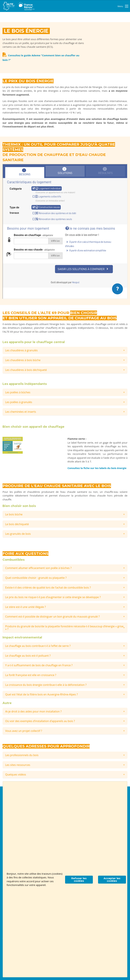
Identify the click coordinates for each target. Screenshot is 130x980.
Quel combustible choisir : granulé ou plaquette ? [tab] (36, 578)
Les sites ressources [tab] (18, 765)
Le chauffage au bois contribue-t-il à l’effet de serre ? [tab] (38, 646)
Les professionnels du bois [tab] (22, 755)
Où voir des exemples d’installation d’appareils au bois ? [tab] (40, 721)
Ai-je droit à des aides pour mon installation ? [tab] (33, 711)
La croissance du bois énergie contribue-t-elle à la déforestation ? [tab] (46, 685)
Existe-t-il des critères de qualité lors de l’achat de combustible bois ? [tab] (48, 588)
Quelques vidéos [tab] (16, 774)
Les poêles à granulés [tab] (19, 402)
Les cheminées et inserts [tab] (21, 412)
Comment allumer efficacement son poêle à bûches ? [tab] (38, 568)
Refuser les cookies (79, 880)
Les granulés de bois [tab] (18, 534)
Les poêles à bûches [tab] (18, 392)
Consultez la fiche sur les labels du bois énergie (97, 468)
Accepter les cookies (112, 880)
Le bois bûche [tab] (14, 514)
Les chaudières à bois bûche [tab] (23, 360)
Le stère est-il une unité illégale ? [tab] (25, 607)
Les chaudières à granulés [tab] (21, 350)
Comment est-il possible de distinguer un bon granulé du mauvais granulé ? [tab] (52, 617)
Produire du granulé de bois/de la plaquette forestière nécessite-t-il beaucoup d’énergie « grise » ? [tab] (64, 628)
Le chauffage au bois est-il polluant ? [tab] (28, 656)
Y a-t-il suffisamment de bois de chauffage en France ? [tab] (39, 665)
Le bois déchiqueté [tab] (17, 524)
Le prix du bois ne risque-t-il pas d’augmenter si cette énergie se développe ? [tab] (53, 597)
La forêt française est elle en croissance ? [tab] (31, 675)
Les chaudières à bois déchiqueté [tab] (26, 370)
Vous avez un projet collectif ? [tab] (24, 731)
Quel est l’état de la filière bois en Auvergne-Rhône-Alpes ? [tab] (41, 694)
